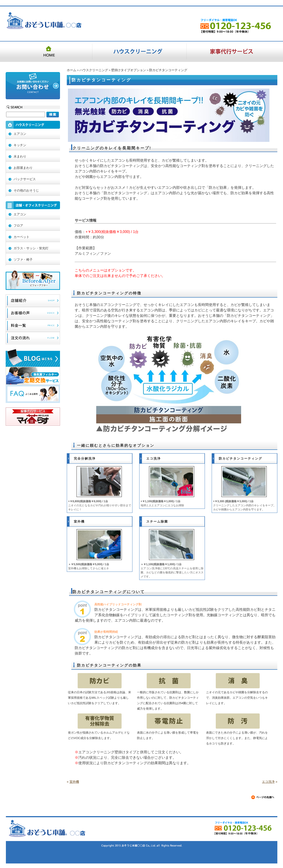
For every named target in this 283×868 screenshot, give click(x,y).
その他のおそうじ (26, 190)
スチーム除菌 (157, 521)
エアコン (20, 134)
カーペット (22, 237)
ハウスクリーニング (94, 70)
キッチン (20, 145)
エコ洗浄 (153, 458)
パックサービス (25, 179)
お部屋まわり (23, 168)
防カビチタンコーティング (240, 458)
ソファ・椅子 (23, 259)
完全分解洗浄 (85, 458)
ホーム (72, 70)
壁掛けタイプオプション (129, 70)
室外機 (79, 521)
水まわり (20, 156)
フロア (18, 225)
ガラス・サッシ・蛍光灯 (31, 248)
